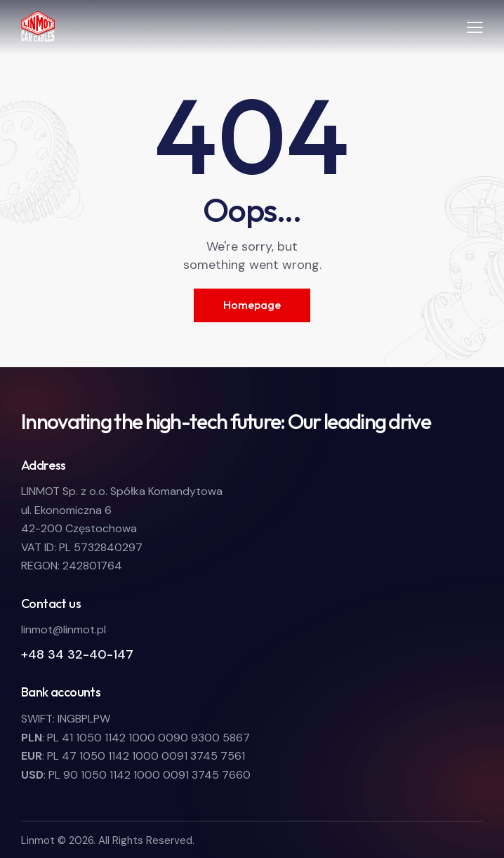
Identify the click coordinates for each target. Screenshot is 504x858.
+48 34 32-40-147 (77, 654)
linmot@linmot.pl (64, 629)
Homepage (252, 305)
